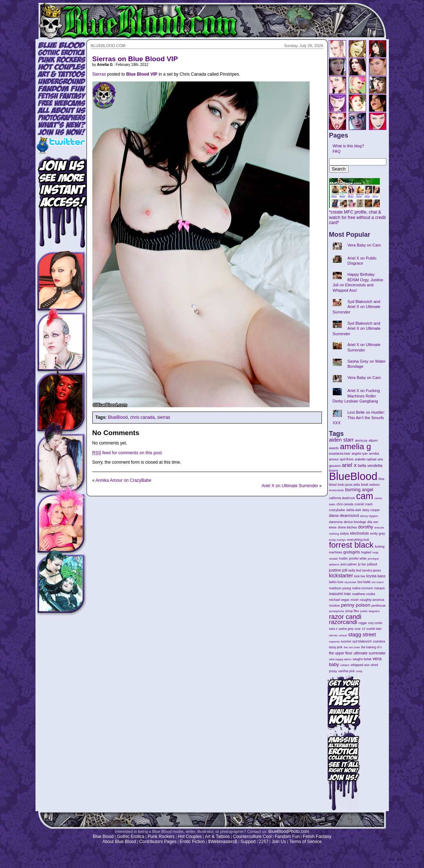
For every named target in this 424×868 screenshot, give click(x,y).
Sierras (99, 74)
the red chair (352, 647)
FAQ (337, 151)
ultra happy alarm (340, 659)
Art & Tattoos (217, 837)
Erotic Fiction (192, 842)
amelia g (356, 446)
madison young (340, 588)
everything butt (358, 540)
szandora (379, 642)
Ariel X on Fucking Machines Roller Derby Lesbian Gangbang (356, 396)
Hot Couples (190, 837)
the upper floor (341, 653)
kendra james (372, 570)
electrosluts (360, 533)
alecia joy (361, 441)
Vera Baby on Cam (364, 245)
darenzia (336, 522)
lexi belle (364, 582)
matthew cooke (364, 594)
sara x (333, 629)
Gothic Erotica (131, 837)
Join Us (279, 842)
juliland (372, 564)
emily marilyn (338, 540)
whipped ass (360, 665)
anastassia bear (340, 454)
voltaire (345, 665)
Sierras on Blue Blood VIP (135, 59)
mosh (354, 600)
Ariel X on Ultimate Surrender (290, 486)
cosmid (359, 504)
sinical (343, 635)
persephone (337, 611)
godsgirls (352, 552)
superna (334, 642)
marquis (379, 588)
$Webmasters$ (222, 842)
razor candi (345, 617)
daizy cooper (371, 510)
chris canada (142, 417)
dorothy (366, 527)
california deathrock (342, 498)
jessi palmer (349, 564)
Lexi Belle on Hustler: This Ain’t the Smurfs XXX (359, 418)
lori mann (378, 582)
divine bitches (347, 527)
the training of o (371, 647)
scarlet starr (374, 629)
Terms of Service (305, 842)
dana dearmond (344, 515)
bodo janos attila (349, 485)
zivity (359, 671)
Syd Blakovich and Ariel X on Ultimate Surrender (357, 307)
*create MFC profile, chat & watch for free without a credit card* (358, 215)
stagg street (362, 635)
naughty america (372, 600)
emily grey (377, 534)
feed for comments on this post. (128, 453)
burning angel (359, 490)
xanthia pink (346, 671)
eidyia (345, 534)
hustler (343, 559)
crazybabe (337, 510)
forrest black (351, 545)
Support (248, 842)
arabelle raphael (366, 459)
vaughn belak (362, 659)
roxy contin (375, 623)
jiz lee (362, 564)
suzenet (346, 642)
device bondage (355, 522)
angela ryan (360, 454)
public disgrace (370, 611)
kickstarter (341, 576)
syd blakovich (362, 641)
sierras (164, 417)
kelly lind (355, 570)
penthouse (379, 606)
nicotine (335, 606)
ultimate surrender (370, 653)
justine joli (338, 570)
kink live (360, 576)
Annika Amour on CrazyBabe (123, 480)
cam (365, 496)
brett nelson (370, 484)
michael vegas (339, 600)
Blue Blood (103, 837)
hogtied (366, 552)
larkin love (336, 582)
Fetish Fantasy (317, 837)
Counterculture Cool (253, 837)
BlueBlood (118, 417)
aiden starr (341, 440)
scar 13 (360, 629)
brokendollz (337, 490)
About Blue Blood (119, 842)
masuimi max (340, 594)
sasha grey (346, 629)
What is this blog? (349, 146)
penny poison (356, 605)
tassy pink (336, 647)
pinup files (352, 611)
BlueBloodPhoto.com (289, 831)
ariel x (349, 465)
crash (369, 504)
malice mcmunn (363, 588)
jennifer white (358, 559)
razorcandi (343, 622)
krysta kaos (376, 576)
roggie (363, 623)
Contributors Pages (158, 842)
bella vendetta (370, 465)
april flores (347, 460)
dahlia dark (354, 510)
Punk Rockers (161, 837)
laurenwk (350, 582)
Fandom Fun (287, 837)
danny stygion (369, 516)
